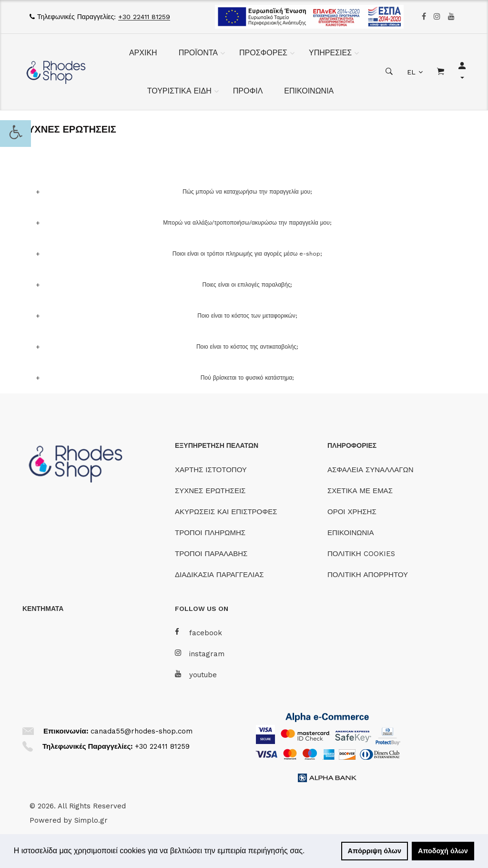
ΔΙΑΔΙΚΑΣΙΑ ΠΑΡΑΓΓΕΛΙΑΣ (219, 575)
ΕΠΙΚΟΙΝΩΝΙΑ (309, 91)
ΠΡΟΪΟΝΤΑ (198, 53)
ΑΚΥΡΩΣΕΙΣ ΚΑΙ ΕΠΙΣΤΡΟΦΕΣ (226, 512)
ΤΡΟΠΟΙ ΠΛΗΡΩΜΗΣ (210, 533)
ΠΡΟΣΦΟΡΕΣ (263, 53)
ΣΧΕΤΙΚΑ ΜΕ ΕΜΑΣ (360, 491)
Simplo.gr (91, 820)
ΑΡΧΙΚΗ (143, 53)
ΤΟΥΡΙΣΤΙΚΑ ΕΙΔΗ (179, 91)
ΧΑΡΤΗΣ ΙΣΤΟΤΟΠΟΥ (211, 470)
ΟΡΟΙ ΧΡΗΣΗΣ (352, 512)
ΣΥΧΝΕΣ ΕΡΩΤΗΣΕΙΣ (210, 491)
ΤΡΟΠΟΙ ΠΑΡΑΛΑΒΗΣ (211, 554)
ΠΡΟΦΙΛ (248, 91)
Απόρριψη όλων (375, 851)
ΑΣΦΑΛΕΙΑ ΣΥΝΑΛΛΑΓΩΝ (370, 470)
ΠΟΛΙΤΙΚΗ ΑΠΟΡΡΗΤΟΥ (368, 575)
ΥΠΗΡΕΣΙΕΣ (330, 53)
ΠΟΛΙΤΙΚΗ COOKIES (361, 554)
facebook (198, 633)
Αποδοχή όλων (443, 851)
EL (411, 72)
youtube (196, 675)
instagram (200, 654)
